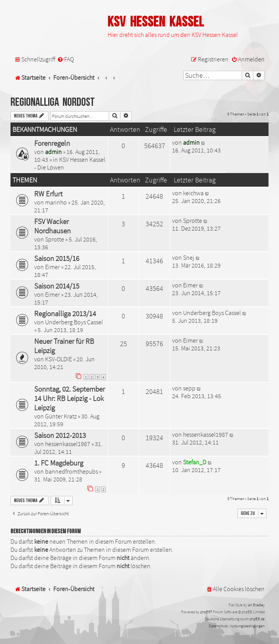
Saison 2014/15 (57, 286)
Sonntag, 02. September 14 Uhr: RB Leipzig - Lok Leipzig (70, 398)
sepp (189, 388)
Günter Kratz (61, 416)
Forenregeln (52, 143)
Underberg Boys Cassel (74, 322)
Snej (189, 257)
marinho (56, 202)
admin (53, 152)
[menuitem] (65, 59)
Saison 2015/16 (57, 258)
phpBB (205, 612)
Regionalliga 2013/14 (65, 313)
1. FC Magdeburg (59, 463)
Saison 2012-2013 (60, 435)
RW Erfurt (48, 194)
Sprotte (55, 239)
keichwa (193, 193)
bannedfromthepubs (71, 471)
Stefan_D (195, 462)
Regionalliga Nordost (53, 102)
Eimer (52, 267)
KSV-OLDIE (58, 359)
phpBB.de (257, 619)
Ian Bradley (256, 605)
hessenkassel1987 (68, 444)
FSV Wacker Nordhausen (52, 226)
